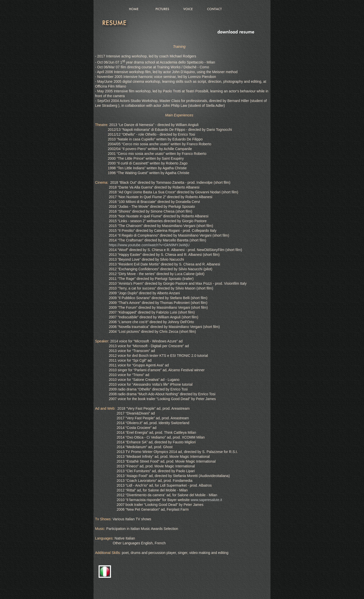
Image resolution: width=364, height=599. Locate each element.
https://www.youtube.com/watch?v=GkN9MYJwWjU (149, 245)
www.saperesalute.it (206, 500)
